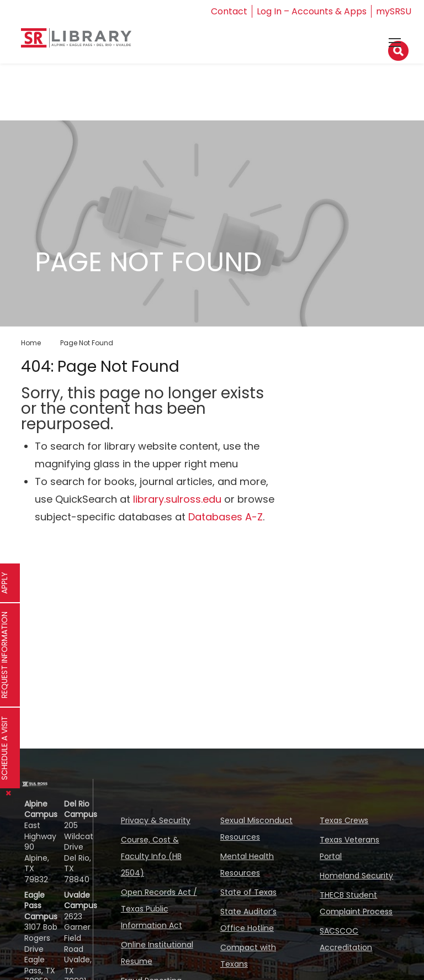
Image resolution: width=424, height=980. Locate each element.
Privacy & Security (156, 820)
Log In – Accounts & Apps (312, 11)
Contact (229, 11)
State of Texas (248, 892)
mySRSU (394, 11)
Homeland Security (356, 876)
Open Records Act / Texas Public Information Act (159, 909)
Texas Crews (344, 820)
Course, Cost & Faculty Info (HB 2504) (151, 856)
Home (31, 343)
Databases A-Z (226, 517)
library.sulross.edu (177, 499)
